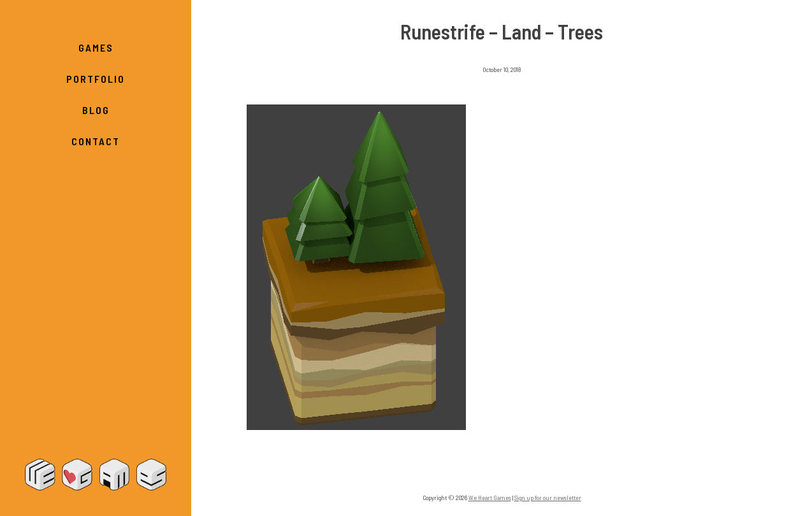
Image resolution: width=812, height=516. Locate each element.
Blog (96, 110)
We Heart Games (96, 475)
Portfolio (96, 79)
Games (96, 47)
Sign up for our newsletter (548, 498)
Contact (96, 141)
